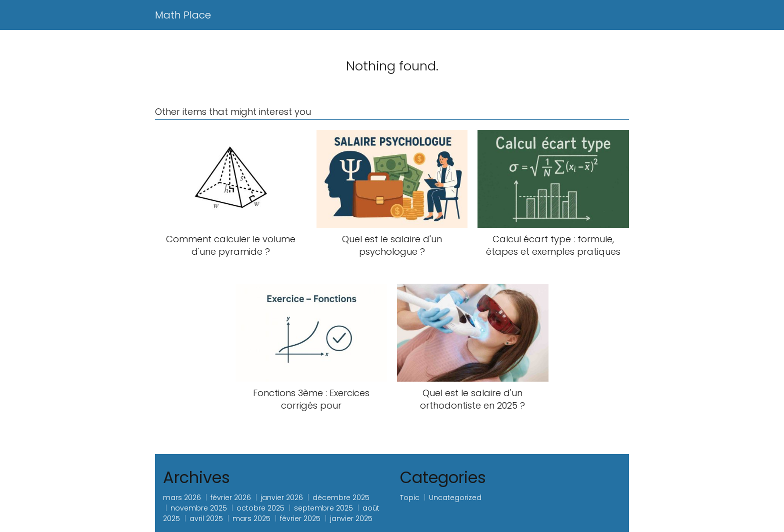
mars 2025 (251, 519)
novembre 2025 (199, 508)
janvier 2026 (282, 498)
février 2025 (300, 519)
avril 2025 (206, 519)
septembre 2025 (323, 508)
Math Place (183, 15)
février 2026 (231, 498)
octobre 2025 (260, 508)
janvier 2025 (351, 519)
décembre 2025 (341, 498)
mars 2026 (182, 498)
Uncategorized (455, 498)
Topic (410, 498)
